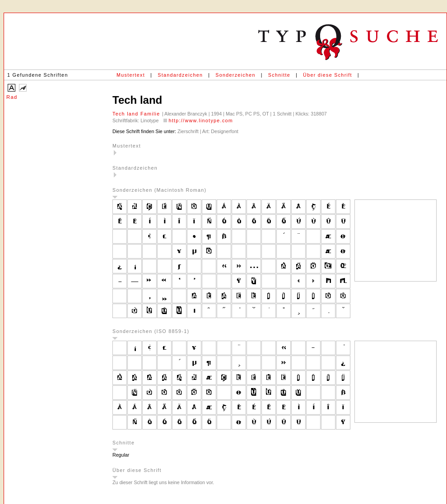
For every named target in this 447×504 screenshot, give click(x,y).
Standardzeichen (180, 75)
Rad (12, 97)
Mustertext (131, 75)
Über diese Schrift (328, 75)
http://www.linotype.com (201, 120)
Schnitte (279, 75)
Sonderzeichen (235, 75)
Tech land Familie (137, 114)
